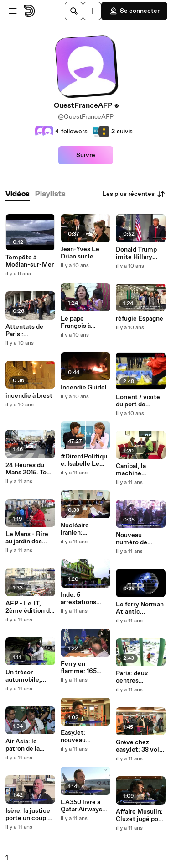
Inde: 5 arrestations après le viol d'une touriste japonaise (81, 599)
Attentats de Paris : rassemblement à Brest (29, 331)
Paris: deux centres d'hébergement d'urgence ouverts (138, 677)
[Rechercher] (74, 11)
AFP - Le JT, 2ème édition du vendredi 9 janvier (29, 607)
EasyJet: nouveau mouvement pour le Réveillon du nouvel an (85, 736)
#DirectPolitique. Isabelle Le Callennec (84, 460)
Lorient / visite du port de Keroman (138, 401)
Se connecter (134, 11)
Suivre (86, 155)
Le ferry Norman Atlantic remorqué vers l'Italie (140, 608)
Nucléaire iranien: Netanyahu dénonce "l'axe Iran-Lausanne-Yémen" (83, 529)
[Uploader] (92, 11)
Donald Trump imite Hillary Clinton (136, 253)
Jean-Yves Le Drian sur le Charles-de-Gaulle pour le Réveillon (81, 253)
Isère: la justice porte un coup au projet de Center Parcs (30, 815)
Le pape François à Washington (78, 322)
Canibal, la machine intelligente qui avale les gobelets (138, 470)
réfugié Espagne (140, 319)
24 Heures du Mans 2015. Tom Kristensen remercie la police (29, 469)
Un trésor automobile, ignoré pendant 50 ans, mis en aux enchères (28, 676)
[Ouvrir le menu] (13, 11)
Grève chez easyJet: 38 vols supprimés (139, 746)
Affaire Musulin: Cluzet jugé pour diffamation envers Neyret (140, 815)
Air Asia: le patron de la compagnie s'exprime (23, 745)
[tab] (18, 194)
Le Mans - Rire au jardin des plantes (27, 538)
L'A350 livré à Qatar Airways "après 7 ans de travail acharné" (83, 806)
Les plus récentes (134, 194)
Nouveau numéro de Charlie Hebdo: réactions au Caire (137, 539)
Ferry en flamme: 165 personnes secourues (79, 668)
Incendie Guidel (84, 388)
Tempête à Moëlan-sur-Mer (30, 261)
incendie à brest (29, 396)
